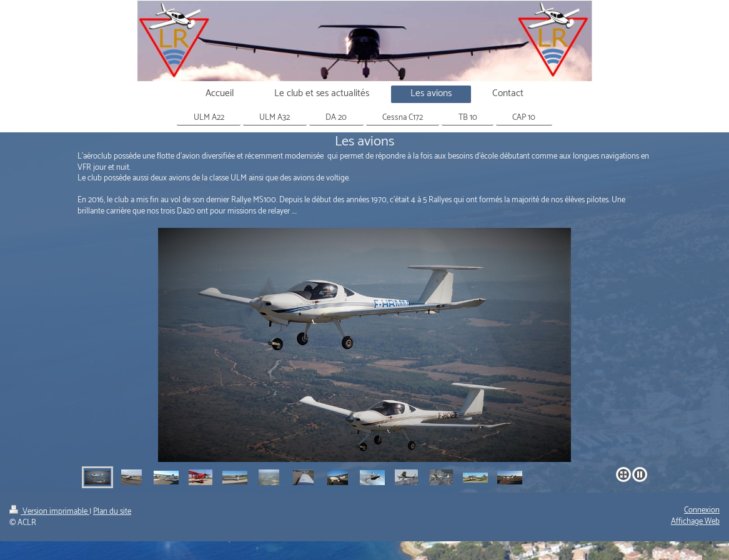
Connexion (702, 510)
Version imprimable (49, 512)
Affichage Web (695, 522)
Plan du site (112, 512)
